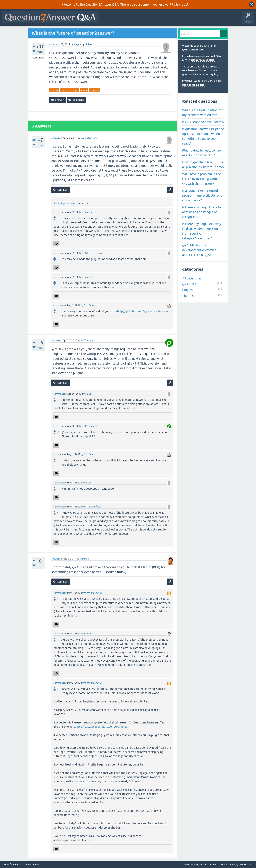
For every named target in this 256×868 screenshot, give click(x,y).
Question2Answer (193, 50)
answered (57, 138)
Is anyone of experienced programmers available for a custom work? (202, 195)
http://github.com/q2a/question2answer (143, 311)
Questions (124, 20)
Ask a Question (197, 20)
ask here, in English (203, 60)
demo (145, 4)
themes (65, 90)
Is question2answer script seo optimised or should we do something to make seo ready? (203, 136)
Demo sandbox (32, 865)
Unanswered (153, 20)
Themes (188, 296)
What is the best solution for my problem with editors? (202, 113)
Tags (168, 20)
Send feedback (12, 865)
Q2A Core (189, 284)
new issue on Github (195, 70)
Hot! (138, 20)
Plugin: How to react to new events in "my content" (202, 153)
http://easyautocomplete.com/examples (102, 727)
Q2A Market (245, 865)
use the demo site (193, 85)
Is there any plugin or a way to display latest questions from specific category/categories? (202, 231)
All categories (192, 278)
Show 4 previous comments (71, 203)
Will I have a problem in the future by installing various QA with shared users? (202, 179)
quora (84, 90)
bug (211, 74)
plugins (54, 90)
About (224, 20)
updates (95, 90)
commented (60, 212)
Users (181, 20)
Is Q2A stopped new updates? (203, 122)
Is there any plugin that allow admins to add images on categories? (203, 212)
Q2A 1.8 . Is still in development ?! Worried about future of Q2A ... (199, 250)
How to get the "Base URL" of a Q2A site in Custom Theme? (203, 165)
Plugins (77, 44)
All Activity (108, 20)
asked (52, 44)
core (75, 90)
